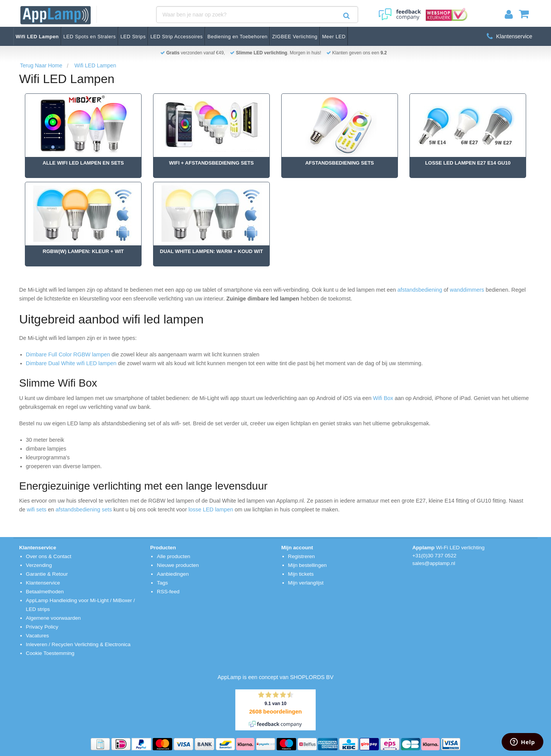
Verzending (39, 565)
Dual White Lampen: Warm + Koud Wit (212, 251)
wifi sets (37, 509)
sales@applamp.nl (434, 563)
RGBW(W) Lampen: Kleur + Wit (83, 251)
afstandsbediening (420, 290)
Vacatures (37, 636)
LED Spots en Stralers (90, 37)
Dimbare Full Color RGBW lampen (68, 354)
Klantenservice (509, 36)
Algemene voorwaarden (54, 618)
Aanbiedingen (173, 574)
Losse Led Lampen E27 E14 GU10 (468, 163)
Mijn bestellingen (307, 565)
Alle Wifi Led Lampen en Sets (83, 163)
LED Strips (133, 37)
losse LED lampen (210, 509)
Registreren (302, 556)
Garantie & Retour (47, 574)
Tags (162, 583)
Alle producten (174, 556)
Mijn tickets (301, 574)
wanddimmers (467, 290)
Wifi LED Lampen (37, 37)
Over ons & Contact (49, 556)
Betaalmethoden (45, 592)
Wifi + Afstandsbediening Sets (211, 163)
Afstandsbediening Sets (340, 163)
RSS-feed (168, 592)
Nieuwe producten (178, 565)
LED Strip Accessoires (177, 37)
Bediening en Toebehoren (237, 37)
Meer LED (334, 37)
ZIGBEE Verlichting (295, 37)
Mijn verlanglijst (306, 583)
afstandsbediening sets (84, 509)
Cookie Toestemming (50, 653)
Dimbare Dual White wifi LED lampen (71, 363)
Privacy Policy (42, 627)
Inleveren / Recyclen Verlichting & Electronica (78, 644)
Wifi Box (383, 398)
